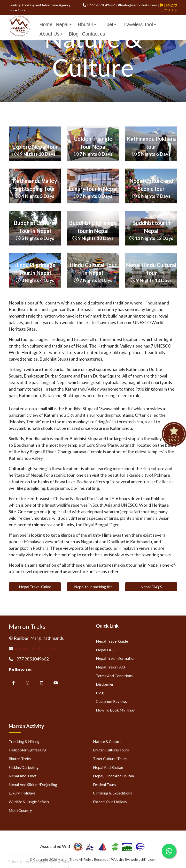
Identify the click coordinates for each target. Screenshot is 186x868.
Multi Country (20, 810)
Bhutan (87, 24)
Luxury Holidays (22, 793)
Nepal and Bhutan (108, 767)
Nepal (63, 24)
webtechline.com (143, 859)
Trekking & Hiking (24, 741)
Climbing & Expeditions (112, 793)
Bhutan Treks (20, 759)
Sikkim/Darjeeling (24, 767)
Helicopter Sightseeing (28, 750)
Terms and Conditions (114, 676)
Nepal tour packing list (93, 587)
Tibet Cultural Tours (110, 759)
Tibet (109, 24)
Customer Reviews (111, 701)
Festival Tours (105, 784)
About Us (51, 34)
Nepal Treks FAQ (110, 667)
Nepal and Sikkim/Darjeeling (33, 784)
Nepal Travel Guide (35, 587)
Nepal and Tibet (23, 776)
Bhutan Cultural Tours (111, 750)
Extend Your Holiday (110, 802)
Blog (74, 34)
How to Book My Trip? (115, 710)
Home (46, 24)
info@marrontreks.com (36, 648)
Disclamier (105, 684)
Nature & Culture (107, 741)
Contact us (93, 34)
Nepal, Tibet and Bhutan (113, 776)
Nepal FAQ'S (151, 587)
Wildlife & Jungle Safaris (29, 802)
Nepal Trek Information (116, 658)
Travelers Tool (139, 24)
